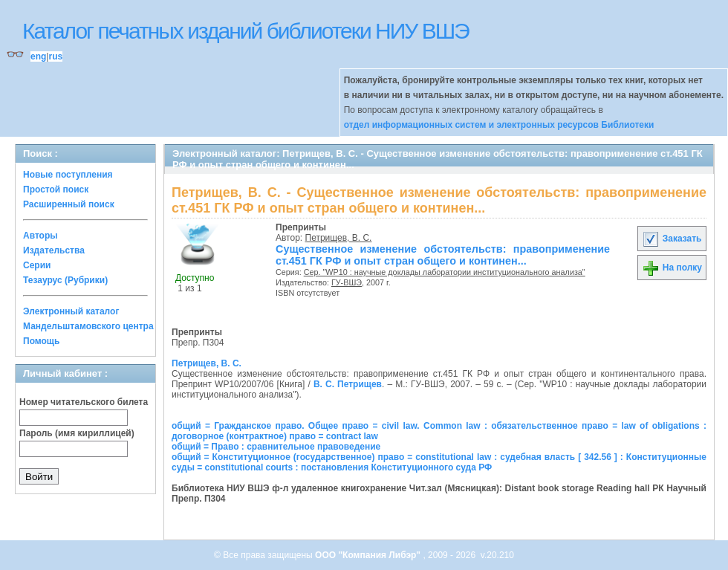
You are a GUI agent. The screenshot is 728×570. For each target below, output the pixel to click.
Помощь (41, 341)
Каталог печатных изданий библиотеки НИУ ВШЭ (246, 31)
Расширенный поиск (69, 204)
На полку (672, 268)
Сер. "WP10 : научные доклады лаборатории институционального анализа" (445, 272)
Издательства (54, 250)
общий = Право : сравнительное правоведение (276, 447)
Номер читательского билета (84, 402)
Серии (37, 265)
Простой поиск (56, 190)
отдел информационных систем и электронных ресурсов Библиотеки (499, 125)
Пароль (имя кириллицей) (77, 433)
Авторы (40, 236)
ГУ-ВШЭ (347, 282)
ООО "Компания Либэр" (369, 555)
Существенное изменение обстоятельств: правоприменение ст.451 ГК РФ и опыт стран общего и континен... (443, 255)
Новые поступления (68, 175)
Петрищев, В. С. (339, 238)
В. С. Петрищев (348, 384)
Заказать (672, 239)
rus (55, 56)
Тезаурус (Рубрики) (65, 280)
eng (38, 56)
